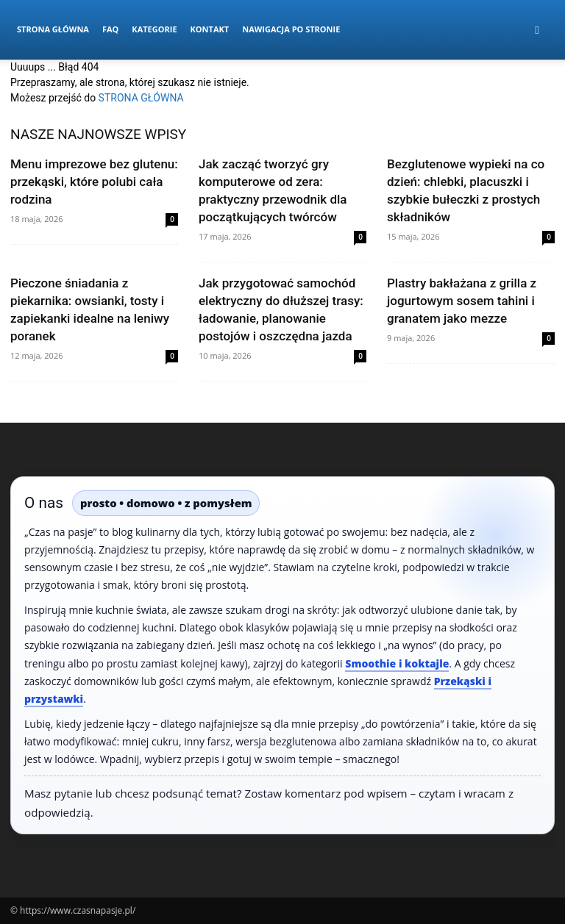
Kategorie (154, 29)
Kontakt (210, 29)
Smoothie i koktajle (397, 663)
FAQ (110, 29)
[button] (537, 30)
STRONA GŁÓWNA (141, 98)
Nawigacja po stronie (291, 29)
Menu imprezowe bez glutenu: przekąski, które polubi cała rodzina (94, 182)
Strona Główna (53, 29)
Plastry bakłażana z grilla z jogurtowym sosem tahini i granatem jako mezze (462, 301)
